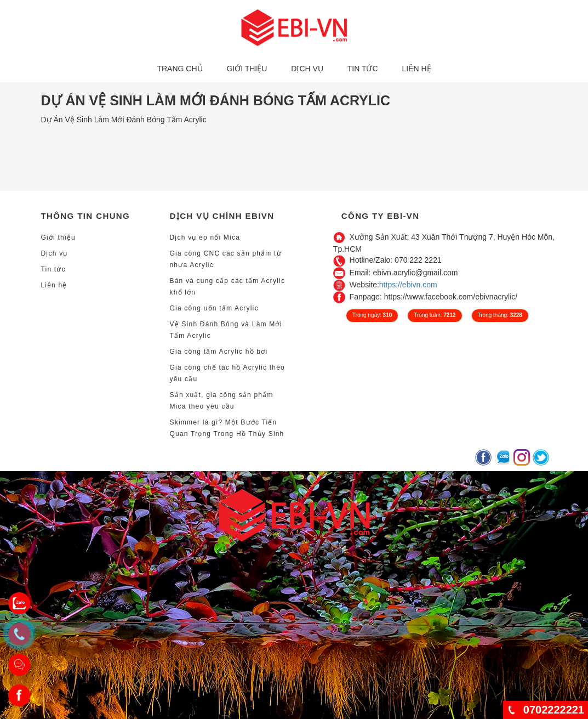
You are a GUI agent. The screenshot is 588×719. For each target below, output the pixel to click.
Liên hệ (416, 69)
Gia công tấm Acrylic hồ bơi (219, 352)
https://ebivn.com (408, 285)
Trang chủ (179, 69)
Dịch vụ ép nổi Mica (205, 237)
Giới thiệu (247, 69)
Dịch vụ (307, 69)
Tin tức (363, 69)
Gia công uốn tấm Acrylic (214, 308)
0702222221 (554, 710)
